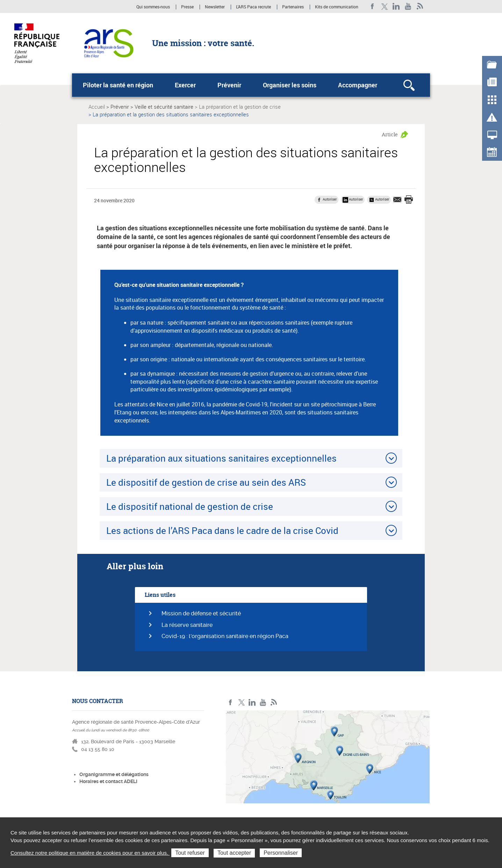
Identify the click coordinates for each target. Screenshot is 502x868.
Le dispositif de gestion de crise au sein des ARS (206, 482)
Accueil (97, 107)
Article (390, 134)
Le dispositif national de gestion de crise (190, 506)
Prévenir (229, 85)
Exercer (185, 85)
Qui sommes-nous (154, 7)
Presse (187, 7)
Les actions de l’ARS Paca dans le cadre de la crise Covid (222, 530)
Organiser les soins (290, 85)
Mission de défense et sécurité (201, 613)
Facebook (372, 6)
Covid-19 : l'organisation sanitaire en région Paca (225, 636)
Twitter (384, 6)
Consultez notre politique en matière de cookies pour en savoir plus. (90, 853)
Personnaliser (281, 853)
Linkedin (396, 6)
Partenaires (293, 7)
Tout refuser (190, 853)
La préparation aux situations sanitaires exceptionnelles (221, 458)
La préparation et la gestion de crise (240, 107)
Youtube (408, 6)
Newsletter (215, 7)
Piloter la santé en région (118, 85)
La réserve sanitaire (187, 625)
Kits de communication (337, 7)
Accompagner (358, 85)
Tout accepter (234, 853)
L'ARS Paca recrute (253, 7)
